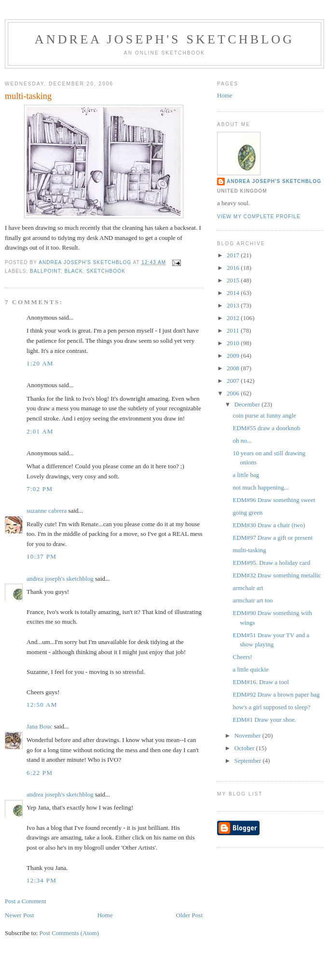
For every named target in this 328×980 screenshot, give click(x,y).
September (249, 761)
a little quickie (250, 669)
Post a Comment (26, 901)
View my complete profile (259, 217)
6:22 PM (40, 773)
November (248, 735)
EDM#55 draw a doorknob (266, 428)
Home (105, 915)
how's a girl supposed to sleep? (271, 707)
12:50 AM (42, 705)
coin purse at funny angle (264, 415)
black (73, 271)
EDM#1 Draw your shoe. (264, 720)
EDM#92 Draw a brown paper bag (276, 694)
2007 (234, 381)
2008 (234, 368)
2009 (234, 356)
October (245, 748)
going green (247, 512)
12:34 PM (41, 880)
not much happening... (260, 487)
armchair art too (253, 600)
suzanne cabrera (47, 511)
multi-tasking (249, 550)
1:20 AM (40, 363)
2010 (234, 343)
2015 (234, 280)
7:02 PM (40, 489)
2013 (234, 305)
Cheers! (242, 657)
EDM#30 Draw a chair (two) (269, 525)
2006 (234, 393)
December (248, 404)
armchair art (248, 588)
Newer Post (19, 915)
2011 (234, 330)
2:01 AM (40, 431)
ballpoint (45, 271)
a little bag (246, 475)
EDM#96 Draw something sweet (274, 500)
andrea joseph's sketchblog (165, 39)
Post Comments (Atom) (69, 933)
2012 (234, 318)
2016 (234, 268)
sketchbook (106, 271)
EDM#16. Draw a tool (260, 682)
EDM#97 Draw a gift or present (273, 538)
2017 (234, 255)
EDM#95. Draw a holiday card (271, 563)
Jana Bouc (40, 726)
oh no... (242, 441)
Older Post (189, 915)
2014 (234, 293)
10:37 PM (41, 556)
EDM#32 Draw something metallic (277, 575)
